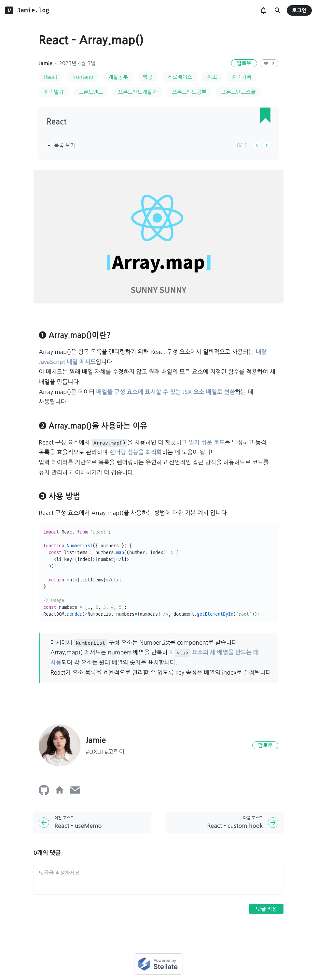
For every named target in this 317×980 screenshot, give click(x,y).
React (51, 77)
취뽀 (212, 77)
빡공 (148, 77)
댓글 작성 (266, 909)
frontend (83, 77)
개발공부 (118, 77)
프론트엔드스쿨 (238, 92)
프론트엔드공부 (189, 92)
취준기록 (241, 77)
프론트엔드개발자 (137, 92)
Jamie (46, 63)
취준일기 (54, 92)
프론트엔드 (91, 92)
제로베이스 (180, 77)
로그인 (299, 11)
